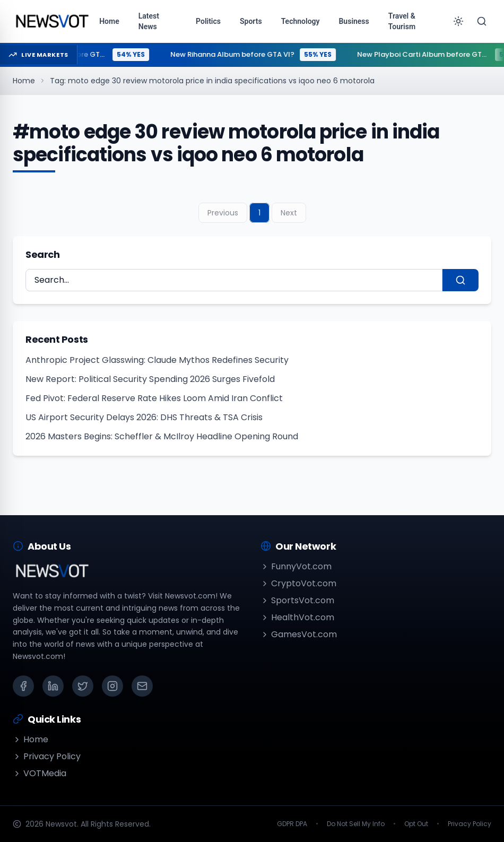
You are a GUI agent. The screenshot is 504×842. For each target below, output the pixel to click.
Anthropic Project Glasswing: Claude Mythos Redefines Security (157, 360)
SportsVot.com (297, 600)
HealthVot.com (297, 617)
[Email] (142, 686)
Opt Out (416, 824)
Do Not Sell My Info (356, 824)
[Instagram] (112, 686)
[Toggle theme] (458, 21)
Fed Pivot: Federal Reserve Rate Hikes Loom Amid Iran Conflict (154, 398)
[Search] (482, 21)
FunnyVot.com (296, 566)
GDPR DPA (292, 824)
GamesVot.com (299, 634)
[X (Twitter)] (83, 686)
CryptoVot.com (298, 583)
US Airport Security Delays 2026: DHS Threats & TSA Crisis (144, 417)
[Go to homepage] (52, 21)
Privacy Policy (47, 756)
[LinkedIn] (53, 686)
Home (24, 81)
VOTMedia (40, 773)
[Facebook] (23, 686)
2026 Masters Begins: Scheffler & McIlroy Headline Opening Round (162, 436)
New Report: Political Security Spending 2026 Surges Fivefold (150, 379)
